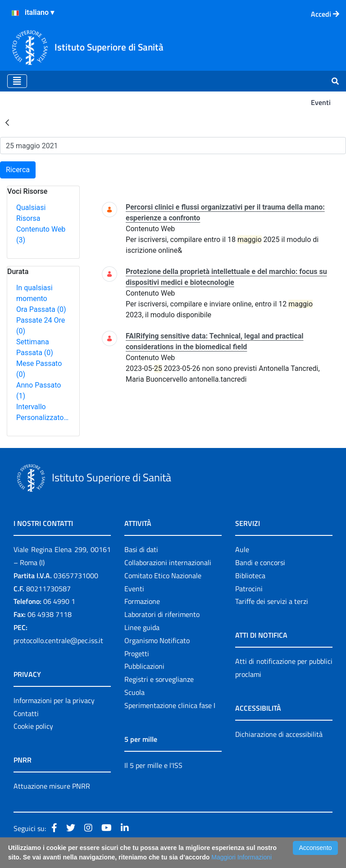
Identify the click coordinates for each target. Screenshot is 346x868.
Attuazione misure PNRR (52, 786)
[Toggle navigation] (17, 81)
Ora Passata (41, 309)
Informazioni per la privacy (54, 700)
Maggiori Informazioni (241, 857)
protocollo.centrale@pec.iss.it (58, 640)
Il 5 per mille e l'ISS (153, 765)
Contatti (26, 713)
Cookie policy (33, 726)
